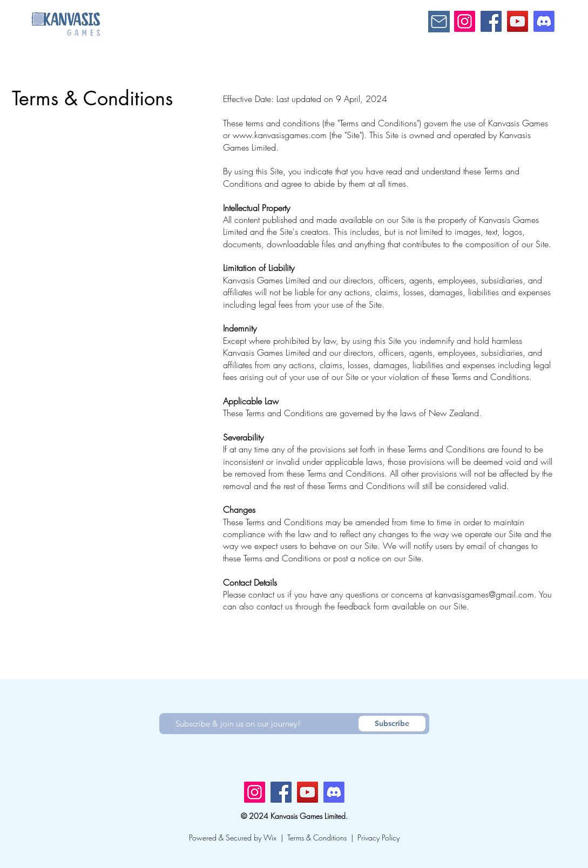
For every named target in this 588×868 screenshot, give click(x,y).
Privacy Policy (379, 838)
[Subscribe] (392, 724)
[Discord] (544, 21)
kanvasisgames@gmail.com (484, 594)
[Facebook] (491, 21)
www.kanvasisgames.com (280, 135)
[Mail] (439, 22)
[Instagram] (465, 21)
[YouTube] (518, 21)
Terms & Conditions (317, 838)
